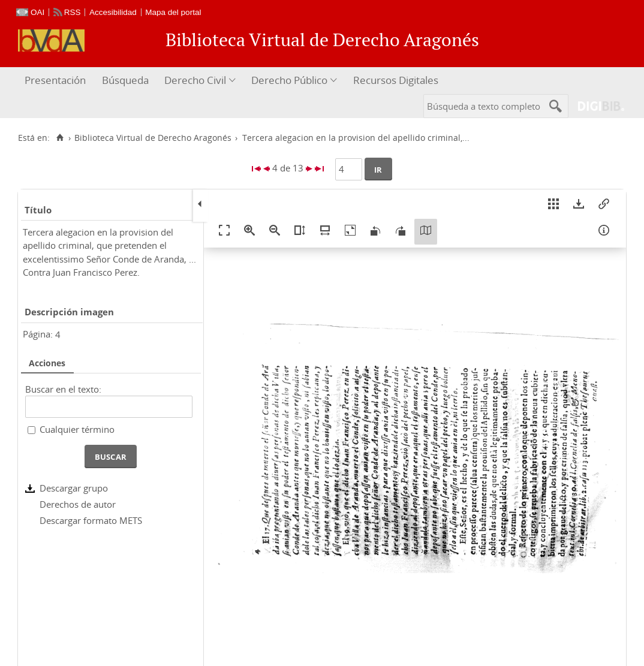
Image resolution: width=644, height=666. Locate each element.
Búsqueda (125, 80)
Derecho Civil (195, 80)
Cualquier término (77, 429)
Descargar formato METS (91, 520)
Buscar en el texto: (63, 389)
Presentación (55, 80)
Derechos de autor (78, 504)
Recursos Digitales (396, 80)
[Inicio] (60, 138)
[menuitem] (57, 81)
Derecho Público (289, 80)
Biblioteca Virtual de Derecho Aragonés (153, 138)
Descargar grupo (74, 488)
